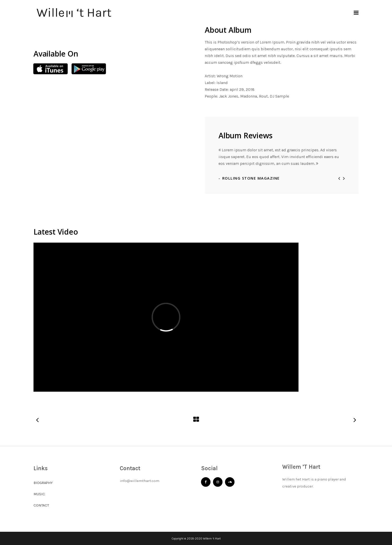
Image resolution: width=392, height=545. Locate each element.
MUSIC (39, 494)
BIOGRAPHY (43, 483)
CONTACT (41, 505)
